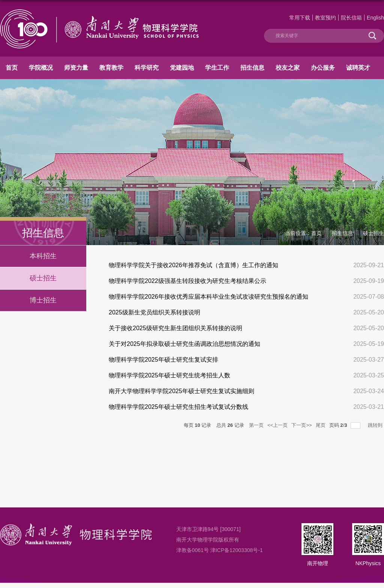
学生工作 (217, 68)
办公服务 (323, 68)
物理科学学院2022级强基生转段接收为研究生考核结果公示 (187, 281)
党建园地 (182, 68)
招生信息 (252, 68)
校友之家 (288, 68)
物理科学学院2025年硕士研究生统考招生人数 (169, 375)
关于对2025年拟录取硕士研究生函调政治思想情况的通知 (184, 344)
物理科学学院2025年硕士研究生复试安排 (163, 360)
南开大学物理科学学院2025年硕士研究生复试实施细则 (181, 391)
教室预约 (325, 18)
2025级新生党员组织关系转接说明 (154, 312)
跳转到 (376, 425)
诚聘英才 (358, 68)
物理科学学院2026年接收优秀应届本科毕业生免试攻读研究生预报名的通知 (208, 297)
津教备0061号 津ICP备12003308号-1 (220, 550)
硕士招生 (373, 233)
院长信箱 (351, 18)
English (375, 18)
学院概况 (41, 68)
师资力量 (76, 68)
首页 (12, 68)
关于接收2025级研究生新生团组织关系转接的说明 (175, 328)
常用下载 (300, 18)
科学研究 (147, 68)
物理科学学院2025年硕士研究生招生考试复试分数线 (178, 407)
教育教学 (111, 68)
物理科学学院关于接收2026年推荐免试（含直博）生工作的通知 (193, 265)
